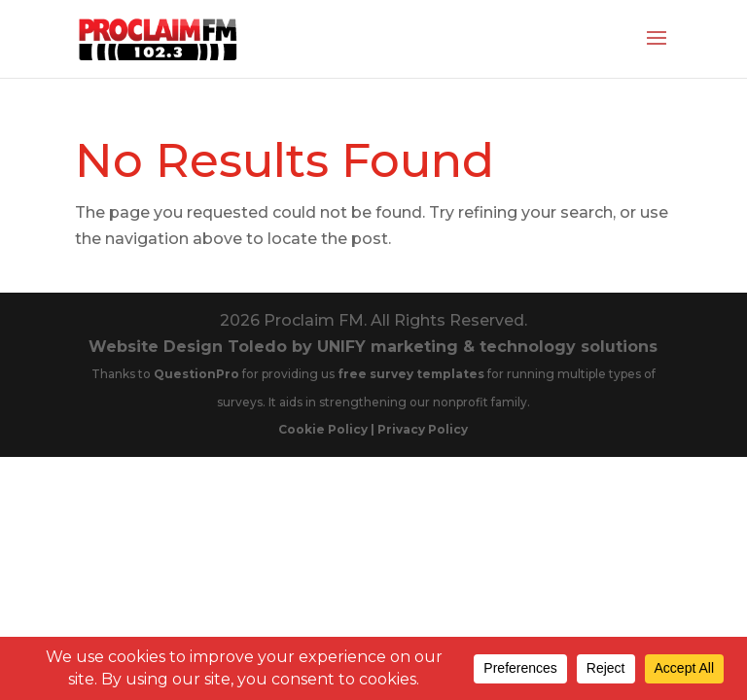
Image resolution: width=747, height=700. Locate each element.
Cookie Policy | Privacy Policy (373, 429)
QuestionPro (198, 374)
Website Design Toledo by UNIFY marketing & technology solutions (373, 347)
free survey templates (412, 374)
